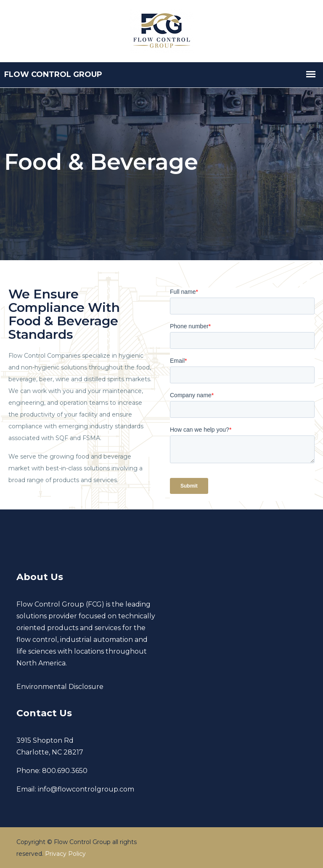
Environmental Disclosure (60, 687)
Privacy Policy (65, 854)
